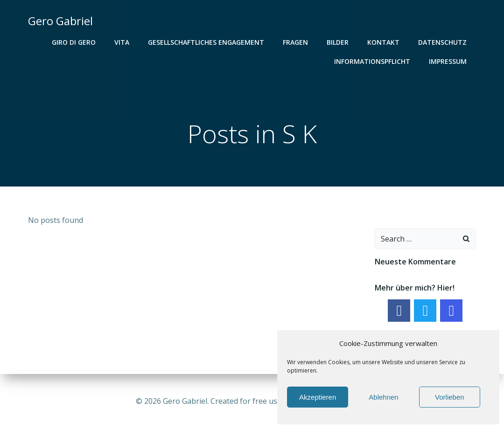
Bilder (338, 42)
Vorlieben (450, 397)
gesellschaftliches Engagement (206, 42)
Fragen (295, 42)
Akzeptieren (318, 397)
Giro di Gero (74, 42)
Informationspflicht (372, 61)
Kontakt (383, 42)
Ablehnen (383, 397)
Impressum (448, 61)
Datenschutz (442, 42)
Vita (122, 42)
